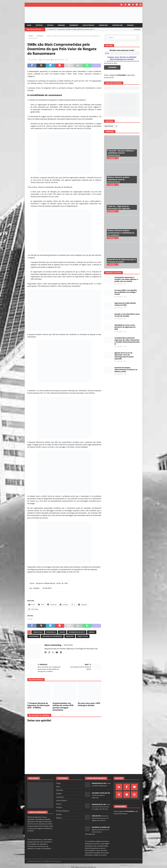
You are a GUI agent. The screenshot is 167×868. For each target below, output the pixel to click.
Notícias (39, 25)
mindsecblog (45, 60)
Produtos (59, 807)
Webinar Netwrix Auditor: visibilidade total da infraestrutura (119, 180)
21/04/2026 (119, 307)
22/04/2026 (119, 297)
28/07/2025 (112, 211)
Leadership (75, 25)
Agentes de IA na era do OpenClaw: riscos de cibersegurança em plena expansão (124, 356)
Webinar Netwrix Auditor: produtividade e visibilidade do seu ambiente (121, 233)
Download (106, 25)
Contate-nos (120, 25)
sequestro (70, 636)
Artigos (51, 25)
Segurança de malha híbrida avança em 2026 (125, 304)
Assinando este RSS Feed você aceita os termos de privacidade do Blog (121, 62)
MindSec (134, 25)
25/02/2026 (112, 158)
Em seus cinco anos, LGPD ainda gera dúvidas (89, 704)
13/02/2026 (112, 185)
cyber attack (38, 632)
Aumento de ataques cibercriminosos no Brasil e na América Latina (126, 369)
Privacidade (122, 75)
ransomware (34, 636)
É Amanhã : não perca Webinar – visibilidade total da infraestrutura (121, 153)
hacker (62, 632)
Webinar (62, 25)
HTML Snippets (75, 867)
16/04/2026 (119, 361)
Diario (58, 787)
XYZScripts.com (92, 867)
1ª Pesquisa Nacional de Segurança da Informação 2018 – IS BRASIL (39, 705)
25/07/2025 (112, 238)
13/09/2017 (34, 60)
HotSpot (59, 793)
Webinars (110, 131)
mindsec (92, 632)
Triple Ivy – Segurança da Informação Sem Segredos (119, 207)
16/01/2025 (112, 265)
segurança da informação (52, 636)
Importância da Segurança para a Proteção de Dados (122, 260)
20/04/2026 (119, 331)
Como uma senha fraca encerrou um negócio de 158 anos (101, 807)
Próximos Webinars (63, 811)
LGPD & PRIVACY (90, 25)
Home (29, 25)
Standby (59, 814)
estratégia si (51, 632)
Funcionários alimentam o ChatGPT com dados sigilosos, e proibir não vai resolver (126, 279)
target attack (83, 636)
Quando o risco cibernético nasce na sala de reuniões (127, 315)
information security (77, 632)
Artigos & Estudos (113, 273)
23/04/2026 (119, 284)
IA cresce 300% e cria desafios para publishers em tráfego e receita (126, 292)
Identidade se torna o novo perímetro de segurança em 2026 (125, 327)
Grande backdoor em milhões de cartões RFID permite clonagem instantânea (63, 706)
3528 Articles (68, 645)
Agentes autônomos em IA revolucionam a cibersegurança (97, 832)
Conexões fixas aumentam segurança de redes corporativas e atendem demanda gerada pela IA (127, 341)
